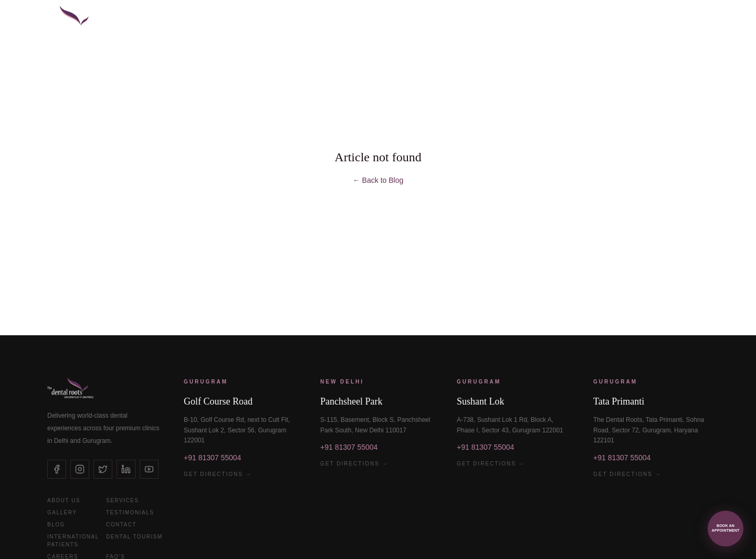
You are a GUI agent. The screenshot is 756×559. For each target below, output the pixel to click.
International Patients (562, 21)
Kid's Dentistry (466, 21)
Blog (56, 525)
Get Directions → (218, 474)
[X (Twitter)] (103, 469)
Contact (121, 525)
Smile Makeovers (326, 21)
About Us (64, 500)
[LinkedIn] (126, 469)
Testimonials (130, 513)
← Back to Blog (378, 180)
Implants (208, 21)
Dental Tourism (134, 537)
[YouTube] (149, 469)
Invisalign (398, 21)
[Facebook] (57, 469)
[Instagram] (80, 469)
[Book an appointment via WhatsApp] (726, 529)
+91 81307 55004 (212, 458)
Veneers (258, 21)
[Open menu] (714, 21)
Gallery (62, 513)
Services (122, 500)
